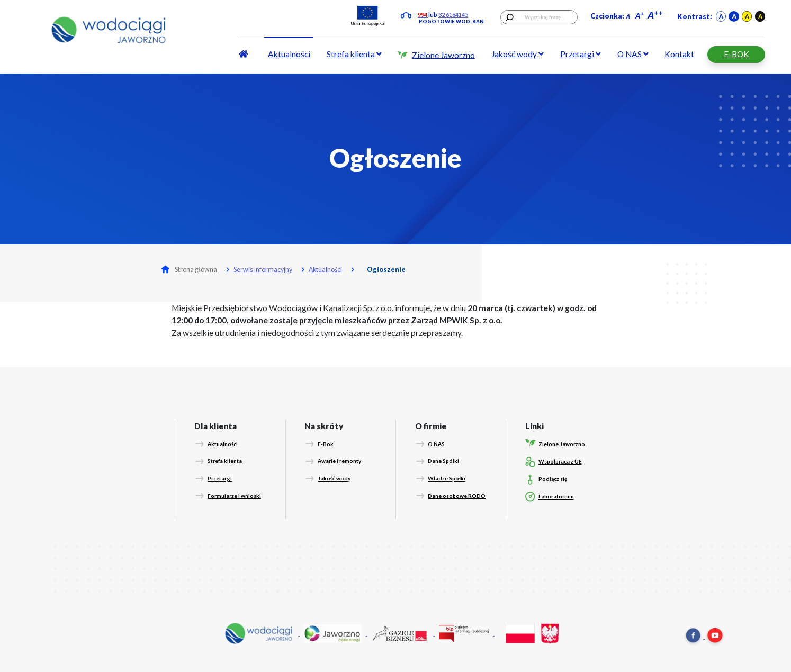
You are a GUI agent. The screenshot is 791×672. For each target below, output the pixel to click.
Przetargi (581, 54)
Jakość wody (518, 54)
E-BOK (736, 54)
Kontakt (679, 54)
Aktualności (289, 54)
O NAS (633, 54)
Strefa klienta (354, 54)
